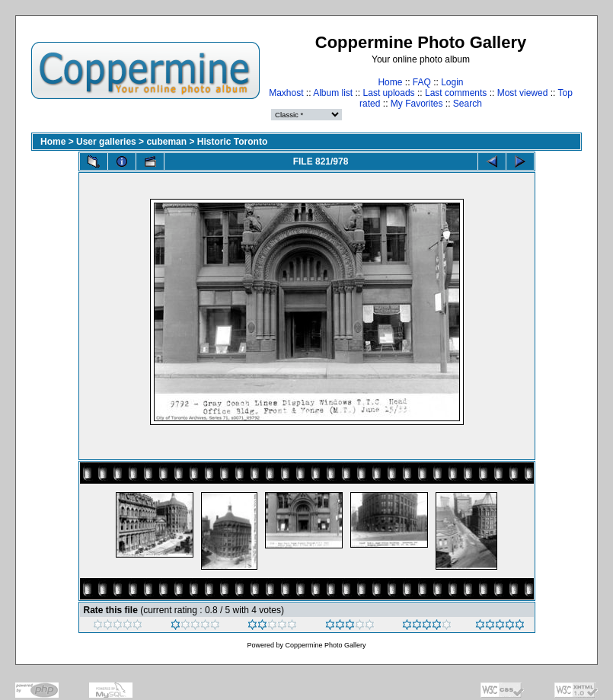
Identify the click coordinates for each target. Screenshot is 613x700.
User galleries (106, 142)
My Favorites (417, 104)
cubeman (166, 142)
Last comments (456, 93)
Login (452, 82)
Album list (333, 93)
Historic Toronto (232, 142)
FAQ (422, 82)
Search (468, 104)
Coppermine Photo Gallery (325, 645)
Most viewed (523, 93)
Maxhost (286, 93)
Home (390, 82)
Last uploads (389, 93)
